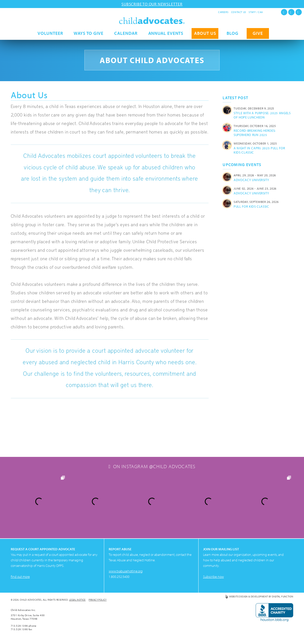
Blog (233, 34)
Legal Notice (77, 600)
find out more (20, 577)
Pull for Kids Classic (251, 206)
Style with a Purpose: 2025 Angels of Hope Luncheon (262, 115)
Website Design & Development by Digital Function (261, 597)
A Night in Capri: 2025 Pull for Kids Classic (259, 150)
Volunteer (50, 34)
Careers (223, 12)
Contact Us (239, 12)
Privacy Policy (98, 600)
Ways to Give (89, 34)
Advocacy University (251, 180)
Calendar (126, 34)
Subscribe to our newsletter (152, 4)
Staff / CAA (256, 12)
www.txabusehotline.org (126, 571)
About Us (205, 34)
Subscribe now (213, 577)
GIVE (258, 34)
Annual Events (166, 34)
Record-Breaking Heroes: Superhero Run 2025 (255, 133)
